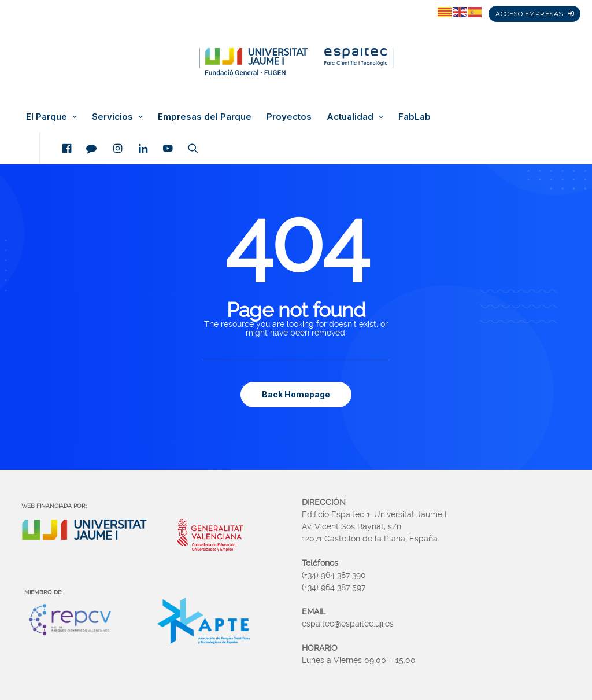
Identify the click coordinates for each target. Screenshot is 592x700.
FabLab (415, 117)
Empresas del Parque (205, 117)
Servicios (117, 117)
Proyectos (289, 117)
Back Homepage (296, 394)
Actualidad (355, 117)
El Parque (51, 117)
